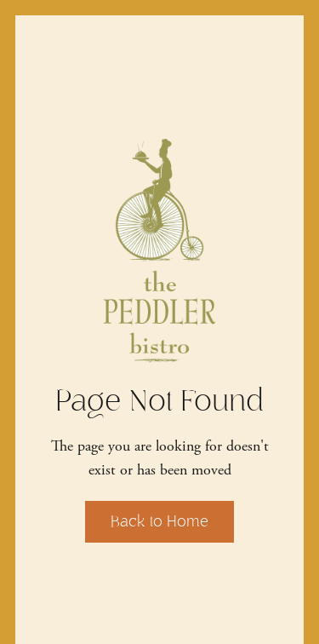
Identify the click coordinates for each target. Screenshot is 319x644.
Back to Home (159, 521)
